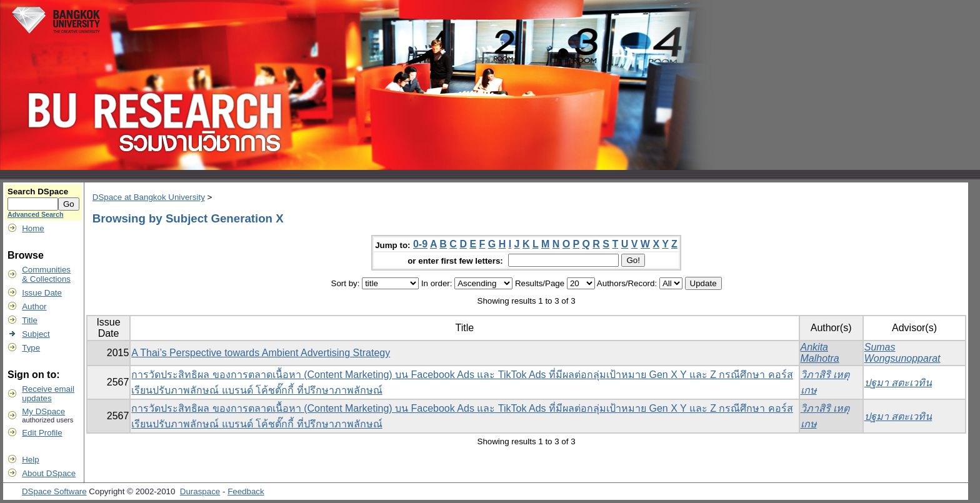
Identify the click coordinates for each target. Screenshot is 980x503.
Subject (36, 334)
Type (31, 348)
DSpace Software (54, 491)
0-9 (420, 244)
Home (33, 228)
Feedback (246, 491)
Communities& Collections (46, 274)
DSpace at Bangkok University (149, 197)
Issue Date (42, 293)
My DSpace (43, 411)
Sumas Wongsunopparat (902, 353)
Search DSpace (38, 192)
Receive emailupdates (48, 394)
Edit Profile (42, 433)
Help (30, 460)
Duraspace (200, 491)
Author (34, 306)
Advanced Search (35, 214)
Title (30, 320)
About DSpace (49, 473)
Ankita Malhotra (820, 353)
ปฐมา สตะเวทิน (898, 383)
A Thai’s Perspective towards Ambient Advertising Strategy (261, 353)
